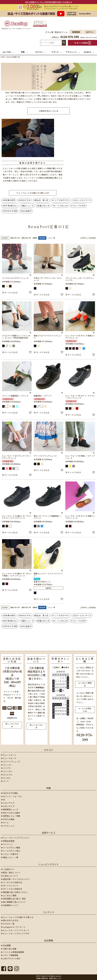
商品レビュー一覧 (10, 857)
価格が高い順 (26, 238)
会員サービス (48, 833)
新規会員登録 (8, 841)
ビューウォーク (9, 758)
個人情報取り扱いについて (13, 902)
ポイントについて (10, 886)
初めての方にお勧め (11, 813)
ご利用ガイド (8, 869)
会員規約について (10, 905)
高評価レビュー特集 (11, 816)
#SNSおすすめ (25, 200)
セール (5, 822)
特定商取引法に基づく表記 (13, 899)
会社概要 (6, 945)
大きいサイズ (8, 806)
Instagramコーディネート (13, 927)
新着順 (35, 238)
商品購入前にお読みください (14, 892)
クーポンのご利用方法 (12, 882)
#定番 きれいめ (43, 206)
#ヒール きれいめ (60, 206)
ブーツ (5, 781)
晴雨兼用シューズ (10, 809)
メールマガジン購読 (11, 848)
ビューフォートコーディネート (15, 930)
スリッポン (7, 771)
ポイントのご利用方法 (12, 889)
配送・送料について (11, 872)
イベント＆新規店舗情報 (12, 952)
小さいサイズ (8, 803)
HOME (3, 57)
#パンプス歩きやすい (61, 200)
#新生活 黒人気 (41, 200)
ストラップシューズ (11, 761)
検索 (64, 43)
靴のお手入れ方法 (10, 920)
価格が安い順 (15, 238)
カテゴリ (48, 750)
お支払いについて (10, 876)
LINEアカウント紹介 (11, 958)
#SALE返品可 (26, 211)
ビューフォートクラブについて (15, 838)
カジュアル (7, 775)
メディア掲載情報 (10, 955)
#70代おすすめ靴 (10, 211)
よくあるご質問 (9, 895)
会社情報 (48, 940)
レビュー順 (51, 238)
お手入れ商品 (8, 819)
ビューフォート (9, 755)
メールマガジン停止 (11, 851)
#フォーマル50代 (78, 206)
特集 (48, 788)
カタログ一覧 (8, 924)
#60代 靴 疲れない (10, 206)
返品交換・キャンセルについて (15, 879)
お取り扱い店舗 (9, 949)
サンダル (6, 778)
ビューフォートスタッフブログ (15, 933)
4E (3, 800)
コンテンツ (48, 912)
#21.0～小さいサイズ (82, 200)
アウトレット (8, 826)
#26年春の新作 (9, 200)
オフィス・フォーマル (12, 796)
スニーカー (7, 765)
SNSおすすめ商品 (9, 793)
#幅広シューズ (27, 206)
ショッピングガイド (48, 864)
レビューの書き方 (10, 854)
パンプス (6, 768)
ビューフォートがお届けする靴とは (17, 917)
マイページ (7, 844)
